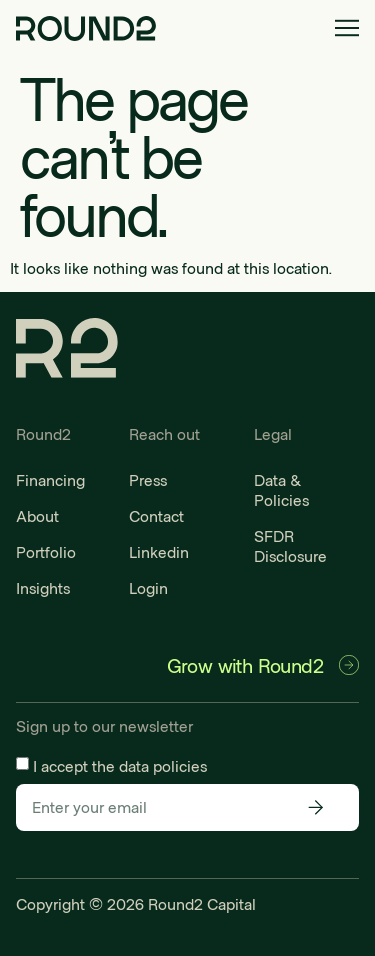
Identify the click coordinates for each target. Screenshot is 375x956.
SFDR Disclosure (290, 545)
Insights (43, 587)
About (37, 515)
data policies (163, 765)
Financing (50, 479)
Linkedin (159, 551)
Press (148, 479)
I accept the (120, 765)
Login (148, 587)
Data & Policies (281, 489)
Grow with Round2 (245, 665)
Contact (156, 515)
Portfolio (46, 551)
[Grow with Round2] (349, 665)
